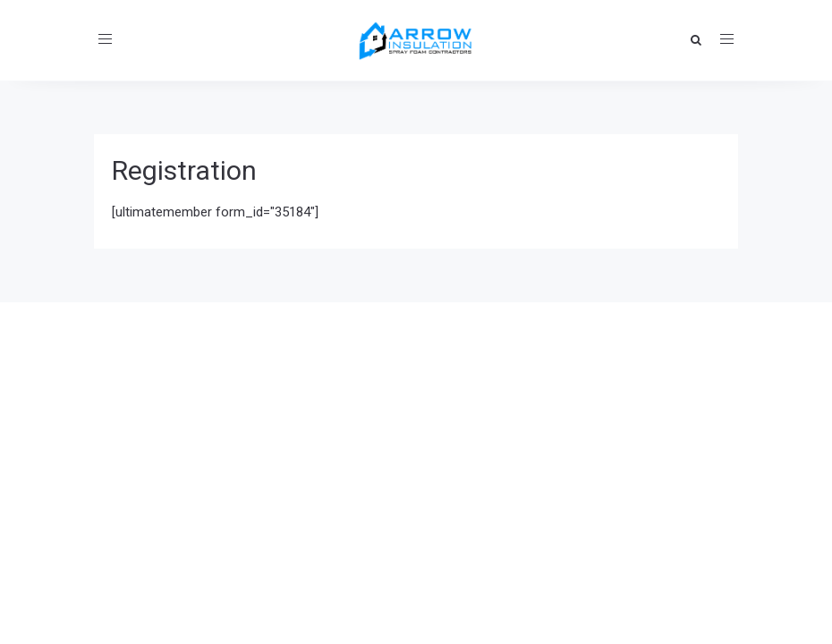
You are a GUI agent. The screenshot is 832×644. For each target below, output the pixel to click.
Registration (184, 170)
